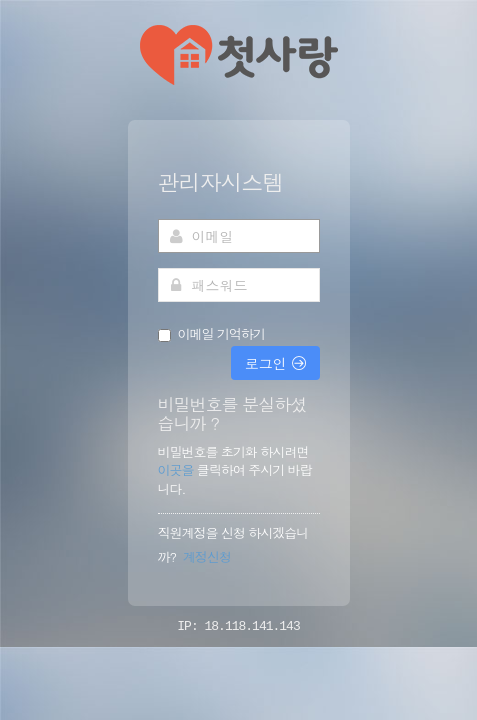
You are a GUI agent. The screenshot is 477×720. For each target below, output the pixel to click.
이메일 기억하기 (221, 334)
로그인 (275, 363)
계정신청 (207, 557)
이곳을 (177, 469)
